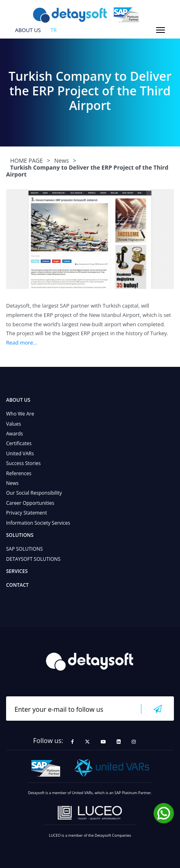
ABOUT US (28, 30)
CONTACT (17, 585)
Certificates (19, 443)
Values (14, 424)
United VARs (20, 453)
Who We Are (20, 414)
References (19, 473)
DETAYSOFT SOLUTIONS (33, 559)
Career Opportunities (30, 503)
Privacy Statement (27, 513)
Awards (15, 434)
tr (53, 30)
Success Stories (23, 463)
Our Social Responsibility (34, 493)
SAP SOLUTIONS (24, 549)
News (12, 483)
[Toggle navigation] (160, 30)
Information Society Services (38, 523)
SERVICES (17, 571)
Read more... (22, 342)
